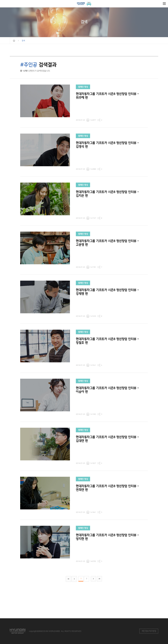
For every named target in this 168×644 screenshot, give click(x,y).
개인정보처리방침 (149, 631)
